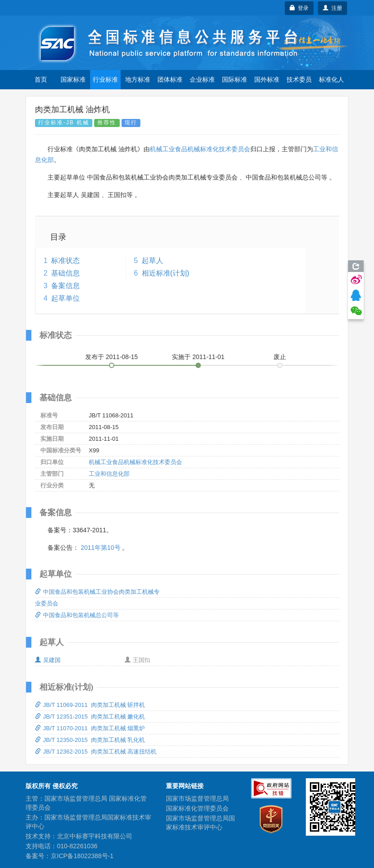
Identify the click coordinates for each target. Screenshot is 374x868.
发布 (112, 357)
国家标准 (73, 79)
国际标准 (235, 79)
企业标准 (202, 79)
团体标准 (170, 79)
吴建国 (48, 660)
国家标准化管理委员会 (197, 808)
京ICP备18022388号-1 (82, 856)
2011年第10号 (101, 548)
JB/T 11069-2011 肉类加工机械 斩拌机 (90, 705)
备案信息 (65, 286)
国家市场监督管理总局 (197, 798)
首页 (41, 79)
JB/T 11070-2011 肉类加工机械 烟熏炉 (90, 728)
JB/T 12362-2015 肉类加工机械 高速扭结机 (96, 752)
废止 (280, 357)
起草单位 (65, 298)
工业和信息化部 (109, 474)
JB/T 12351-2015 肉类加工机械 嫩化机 (90, 717)
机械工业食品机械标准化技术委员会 (200, 149)
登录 (299, 8)
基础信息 (65, 273)
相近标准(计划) (166, 273)
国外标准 (267, 79)
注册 (333, 8)
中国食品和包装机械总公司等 (77, 615)
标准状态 (65, 261)
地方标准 (138, 79)
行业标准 (105, 79)
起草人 (152, 261)
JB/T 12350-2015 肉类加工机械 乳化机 (90, 740)
